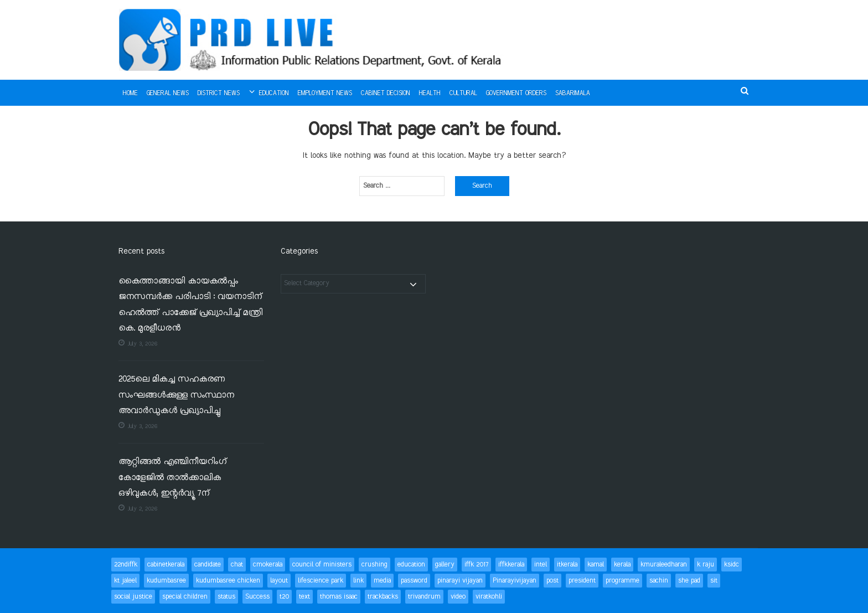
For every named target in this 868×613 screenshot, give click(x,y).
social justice (133, 597)
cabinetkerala (166, 565)
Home (130, 94)
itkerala (567, 565)
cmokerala (268, 565)
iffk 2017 (476, 565)
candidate (208, 565)
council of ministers (322, 565)
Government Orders (516, 94)
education (411, 565)
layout (279, 581)
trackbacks (383, 597)
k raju (706, 565)
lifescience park (321, 581)
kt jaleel (125, 581)
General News (168, 94)
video (458, 597)
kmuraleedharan (664, 565)
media (382, 581)
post (552, 581)
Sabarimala (573, 94)
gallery (445, 565)
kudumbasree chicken (228, 581)
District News (219, 94)
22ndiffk (126, 565)
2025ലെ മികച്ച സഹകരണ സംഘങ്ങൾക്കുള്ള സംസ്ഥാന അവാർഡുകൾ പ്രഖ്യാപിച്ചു (176, 395)
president (582, 581)
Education (274, 94)
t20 (284, 597)
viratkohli (489, 597)
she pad (689, 581)
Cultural (463, 94)
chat (237, 565)
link (358, 581)
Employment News (325, 94)
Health (430, 94)
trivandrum (424, 597)
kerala (622, 565)
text (304, 597)
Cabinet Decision (386, 94)
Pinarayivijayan (515, 581)
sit (714, 581)
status (226, 597)
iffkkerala (511, 565)
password (414, 581)
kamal (596, 565)
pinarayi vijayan (460, 581)
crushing (374, 565)
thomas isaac (339, 597)
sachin (659, 581)
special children (185, 597)
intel (541, 565)
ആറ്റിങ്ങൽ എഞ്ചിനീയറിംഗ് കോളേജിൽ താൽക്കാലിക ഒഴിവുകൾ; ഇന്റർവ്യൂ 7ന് (173, 478)
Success (257, 597)
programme (622, 581)
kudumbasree (166, 581)
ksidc (732, 565)
